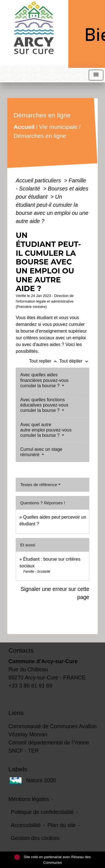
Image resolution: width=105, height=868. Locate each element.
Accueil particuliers (39, 180)
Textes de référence (39, 485)
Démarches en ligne (40, 136)
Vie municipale (58, 127)
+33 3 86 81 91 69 (30, 686)
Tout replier (44, 361)
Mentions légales (29, 799)
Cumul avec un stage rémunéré (41, 452)
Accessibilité (26, 825)
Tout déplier (74, 361)
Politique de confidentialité (42, 812)
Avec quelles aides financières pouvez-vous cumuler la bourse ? (44, 380)
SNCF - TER (24, 751)
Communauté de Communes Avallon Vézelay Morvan (53, 730)
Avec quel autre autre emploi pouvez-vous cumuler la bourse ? (46, 430)
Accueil (24, 127)
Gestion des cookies (35, 838)
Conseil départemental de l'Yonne (49, 742)
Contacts (21, 650)
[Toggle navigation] (96, 75)
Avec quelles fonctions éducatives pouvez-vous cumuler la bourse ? (44, 405)
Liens (16, 713)
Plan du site (61, 825)
